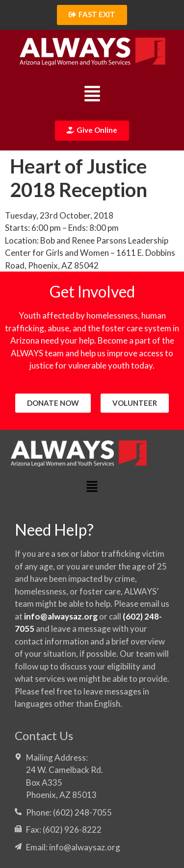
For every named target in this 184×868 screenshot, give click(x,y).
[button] (92, 95)
